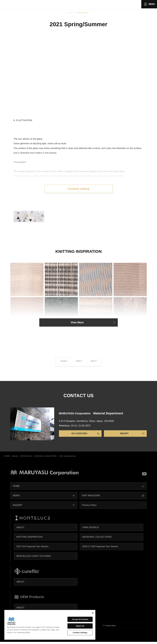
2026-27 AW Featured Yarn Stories (100, 548)
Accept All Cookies (80, 619)
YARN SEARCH (90, 529)
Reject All (80, 626)
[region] (50, 625)
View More (77, 324)
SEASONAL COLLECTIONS (97, 539)
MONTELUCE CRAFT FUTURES (34, 558)
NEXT (94, 363)
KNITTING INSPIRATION (29, 539)
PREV (79, 363)
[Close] (93, 613)
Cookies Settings (80, 633)
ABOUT (20, 529)
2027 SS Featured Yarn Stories (32, 548)
